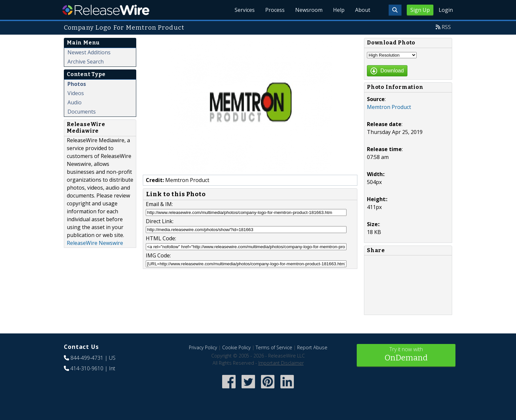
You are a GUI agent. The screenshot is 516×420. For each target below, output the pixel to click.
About (363, 10)
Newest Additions (89, 52)
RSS (446, 27)
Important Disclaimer (281, 363)
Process (275, 10)
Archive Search (86, 62)
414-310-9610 (87, 368)
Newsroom (309, 10)
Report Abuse (312, 347)
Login (446, 10)
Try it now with (406, 355)
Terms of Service (274, 347)
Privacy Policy (203, 347)
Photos (77, 84)
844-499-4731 (87, 358)
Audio (75, 102)
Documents (82, 112)
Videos (76, 93)
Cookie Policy (236, 347)
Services (245, 10)
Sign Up (420, 10)
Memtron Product (389, 107)
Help (339, 10)
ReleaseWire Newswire (95, 243)
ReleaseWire (106, 10)
